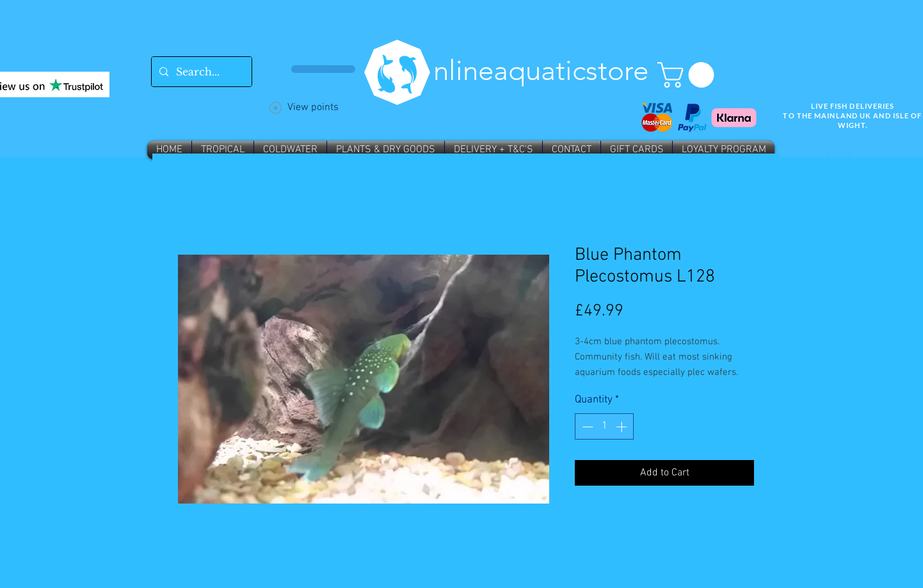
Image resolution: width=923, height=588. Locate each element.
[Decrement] (586, 427)
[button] (689, 75)
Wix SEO (839, 155)
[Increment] (623, 427)
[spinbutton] (605, 427)
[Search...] (200, 72)
